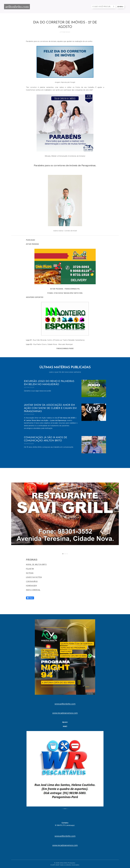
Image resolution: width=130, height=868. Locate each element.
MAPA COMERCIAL (33, 590)
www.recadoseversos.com (65, 713)
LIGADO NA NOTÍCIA (34, 577)
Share (30, 598)
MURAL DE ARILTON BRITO (36, 565)
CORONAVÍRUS (32, 581)
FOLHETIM (30, 569)
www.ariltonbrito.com (65, 704)
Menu (120, 7)
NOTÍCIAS (30, 573)
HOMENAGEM (31, 586)
